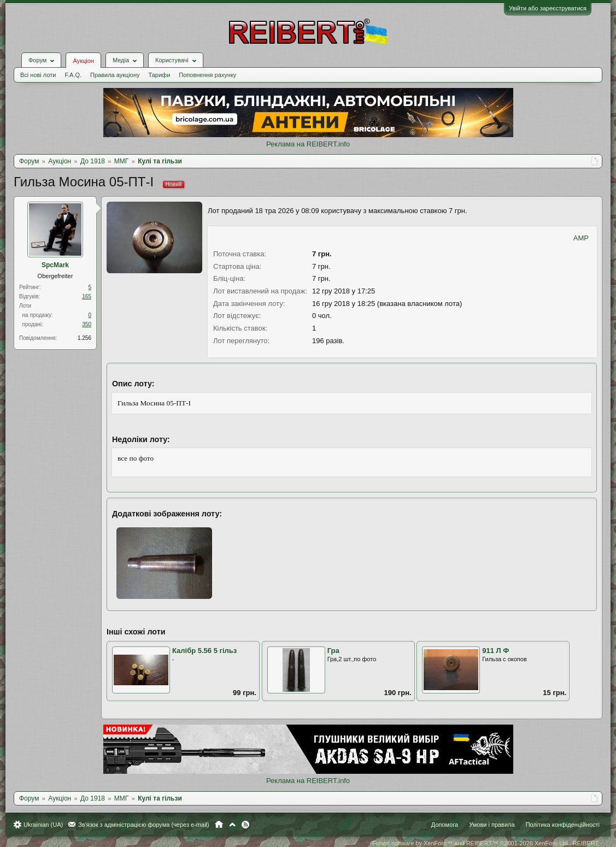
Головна (219, 825)
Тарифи (160, 75)
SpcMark (55, 265)
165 (87, 296)
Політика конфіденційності (563, 825)
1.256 (84, 338)
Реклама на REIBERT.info (308, 144)
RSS (245, 825)
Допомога (445, 825)
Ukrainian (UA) (43, 825)
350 (87, 324)
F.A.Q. (73, 75)
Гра (333, 651)
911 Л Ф (495, 651)
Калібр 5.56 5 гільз (204, 651)
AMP (581, 238)
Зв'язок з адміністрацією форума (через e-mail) (144, 825)
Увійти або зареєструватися (548, 8)
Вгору (232, 825)
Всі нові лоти (38, 75)
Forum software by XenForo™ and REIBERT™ (486, 843)
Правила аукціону (115, 75)
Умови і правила (492, 825)
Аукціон (83, 61)
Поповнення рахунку (207, 75)
